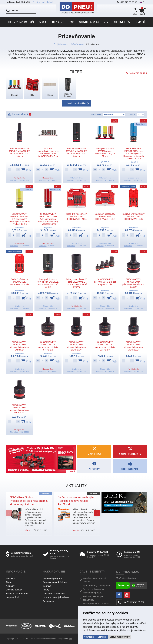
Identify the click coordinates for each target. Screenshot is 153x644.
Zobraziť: (132, 114)
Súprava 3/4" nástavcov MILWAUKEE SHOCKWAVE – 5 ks (134, 216)
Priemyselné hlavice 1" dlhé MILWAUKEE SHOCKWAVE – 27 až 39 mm (76, 283)
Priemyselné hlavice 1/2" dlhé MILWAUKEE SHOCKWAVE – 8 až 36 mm (76, 152)
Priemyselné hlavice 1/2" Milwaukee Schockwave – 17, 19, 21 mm (105, 152)
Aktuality (94, 493)
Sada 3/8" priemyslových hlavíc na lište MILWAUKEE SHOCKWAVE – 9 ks (48, 152)
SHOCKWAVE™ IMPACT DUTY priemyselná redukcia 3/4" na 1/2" (48, 346)
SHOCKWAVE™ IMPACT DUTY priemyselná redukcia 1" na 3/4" (134, 283)
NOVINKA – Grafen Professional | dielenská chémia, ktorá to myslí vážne (29, 501)
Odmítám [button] (102, 637)
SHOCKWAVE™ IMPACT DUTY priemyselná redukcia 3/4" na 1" (19, 346)
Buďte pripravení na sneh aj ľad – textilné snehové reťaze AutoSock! (76, 501)
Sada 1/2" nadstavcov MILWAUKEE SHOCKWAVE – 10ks (77, 216)
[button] (9, 513)
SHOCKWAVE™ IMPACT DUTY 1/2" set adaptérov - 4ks (105, 282)
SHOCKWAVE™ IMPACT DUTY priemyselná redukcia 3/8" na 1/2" (133, 346)
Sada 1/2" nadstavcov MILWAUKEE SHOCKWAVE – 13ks (105, 216)
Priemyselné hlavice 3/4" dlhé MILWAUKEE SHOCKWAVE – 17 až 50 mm (48, 283)
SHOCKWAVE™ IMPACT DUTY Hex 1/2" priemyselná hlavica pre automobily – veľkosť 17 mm (134, 154)
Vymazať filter (138, 72)
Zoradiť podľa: (96, 114)
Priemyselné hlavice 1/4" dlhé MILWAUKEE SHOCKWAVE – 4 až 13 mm (19, 152)
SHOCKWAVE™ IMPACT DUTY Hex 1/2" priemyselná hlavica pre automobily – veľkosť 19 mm (19, 219)
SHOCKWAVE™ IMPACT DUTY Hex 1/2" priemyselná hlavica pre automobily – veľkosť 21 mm (48, 219)
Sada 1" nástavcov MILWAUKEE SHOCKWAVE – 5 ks (19, 282)
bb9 (71, 639)
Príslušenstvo (77, 44)
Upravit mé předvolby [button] (119, 637)
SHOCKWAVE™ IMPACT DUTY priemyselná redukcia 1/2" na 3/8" (105, 346)
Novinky (46, 493)
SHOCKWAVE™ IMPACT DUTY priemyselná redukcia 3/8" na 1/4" (19, 409)
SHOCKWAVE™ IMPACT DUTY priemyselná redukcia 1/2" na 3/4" (76, 346)
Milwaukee (63, 44)
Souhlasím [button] (89, 637)
